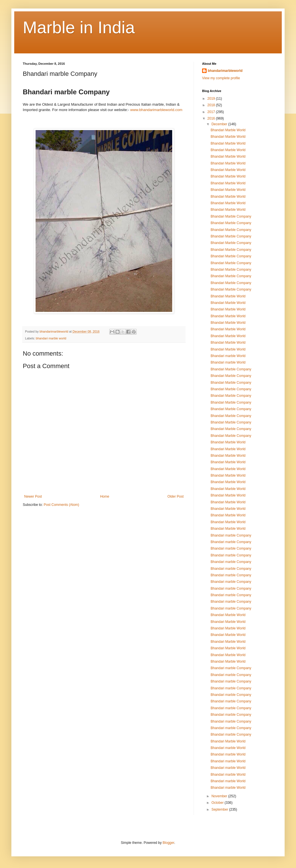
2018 (212, 105)
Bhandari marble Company (231, 535)
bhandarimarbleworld (225, 71)
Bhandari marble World (228, 356)
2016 (212, 118)
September (220, 809)
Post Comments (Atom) (61, 505)
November (220, 796)
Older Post (175, 496)
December (220, 124)
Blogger (168, 843)
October (218, 803)
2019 (212, 99)
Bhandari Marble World (228, 130)
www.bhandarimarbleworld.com (156, 110)
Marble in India (79, 27)
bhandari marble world (51, 338)
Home (105, 496)
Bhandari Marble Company (231, 216)
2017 (212, 112)
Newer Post (33, 496)
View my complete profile (221, 78)
